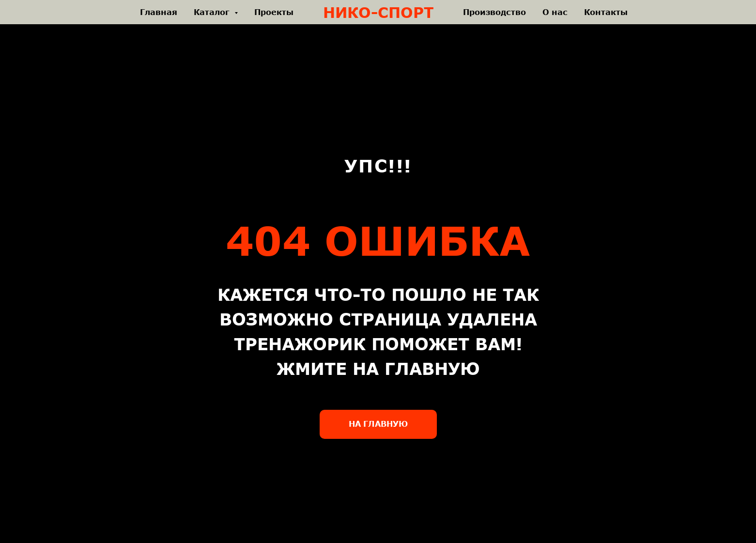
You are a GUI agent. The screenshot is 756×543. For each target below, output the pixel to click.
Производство (494, 12)
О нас (555, 12)
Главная (159, 12)
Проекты (274, 12)
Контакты (606, 12)
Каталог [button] (213, 12)
